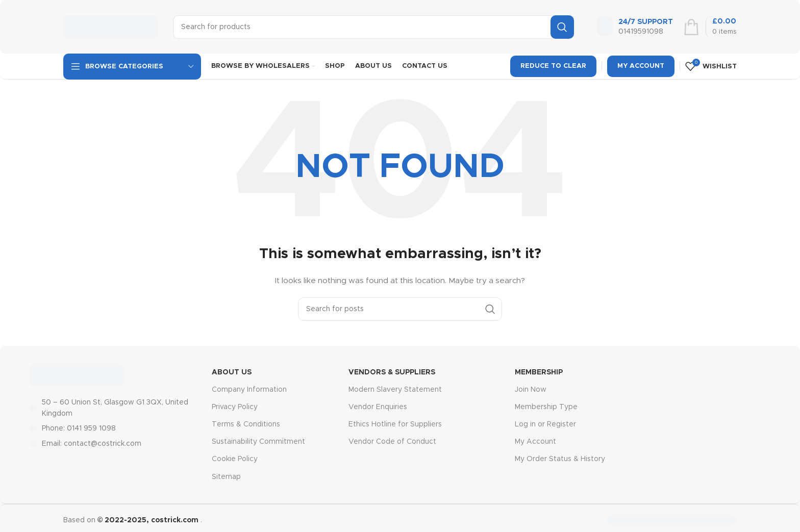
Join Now (531, 390)
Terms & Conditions (246, 424)
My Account (641, 66)
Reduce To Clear (553, 66)
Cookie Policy (235, 459)
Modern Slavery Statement (395, 390)
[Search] (373, 27)
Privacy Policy (235, 407)
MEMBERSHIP (539, 372)
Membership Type (546, 407)
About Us (232, 372)
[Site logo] (110, 27)
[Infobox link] (635, 27)
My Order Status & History (560, 459)
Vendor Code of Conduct (392, 442)
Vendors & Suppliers (392, 372)
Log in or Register (545, 424)
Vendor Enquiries (378, 407)
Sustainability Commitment (258, 442)
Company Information (249, 390)
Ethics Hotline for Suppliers (395, 424)
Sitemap (226, 477)
